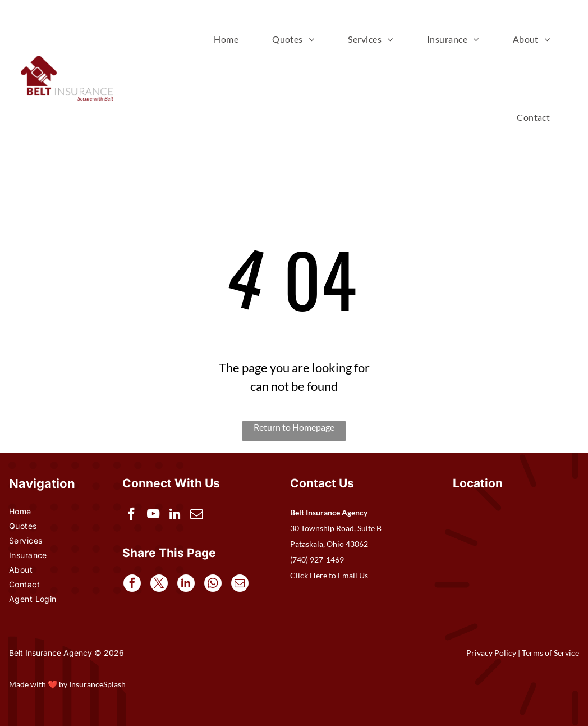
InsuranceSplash (97, 684)
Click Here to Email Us (329, 575)
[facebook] (132, 516)
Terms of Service (550, 653)
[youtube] (155, 516)
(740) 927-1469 (317, 560)
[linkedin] (177, 516)
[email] (199, 516)
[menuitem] (226, 39)
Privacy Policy (491, 653)
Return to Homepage (294, 427)
